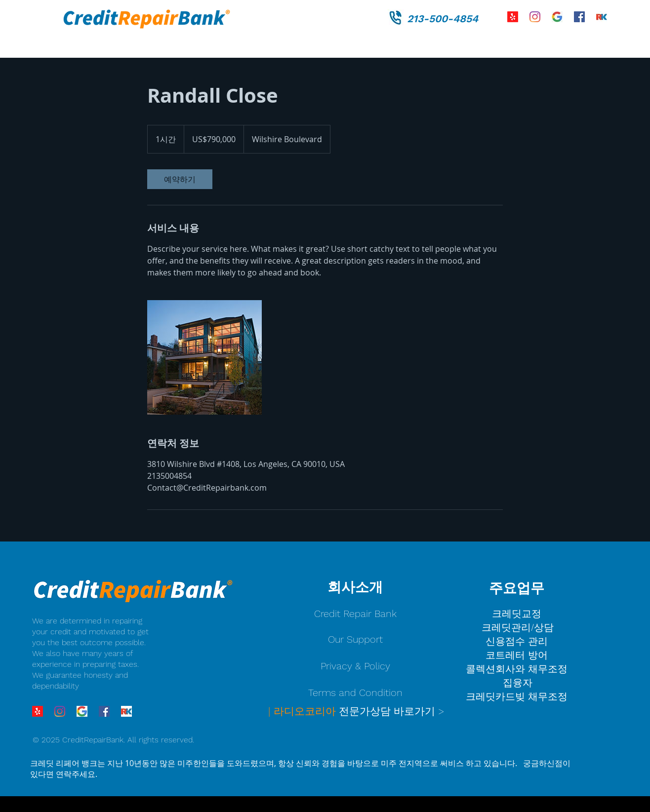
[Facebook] (579, 17)
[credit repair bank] (557, 17)
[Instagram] (535, 17)
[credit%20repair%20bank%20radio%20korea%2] (602, 17)
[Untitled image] (204, 357)
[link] (180, 179)
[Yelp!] (513, 17)
